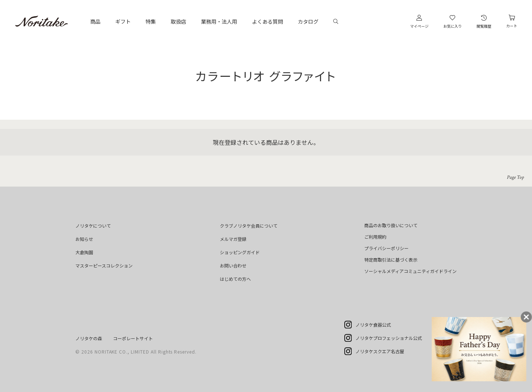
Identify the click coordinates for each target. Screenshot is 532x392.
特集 (151, 21)
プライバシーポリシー (386, 248)
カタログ (308, 21)
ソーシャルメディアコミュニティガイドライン (410, 271)
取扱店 (178, 21)
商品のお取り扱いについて (391, 225)
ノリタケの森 (89, 338)
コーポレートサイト (133, 338)
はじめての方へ (235, 279)
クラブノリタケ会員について (249, 226)
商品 (95, 21)
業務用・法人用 (219, 21)
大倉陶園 (84, 252)
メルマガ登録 (233, 239)
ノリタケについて (93, 226)
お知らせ (84, 239)
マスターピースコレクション (104, 265)
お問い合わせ (233, 265)
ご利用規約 (375, 237)
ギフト (123, 21)
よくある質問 (267, 21)
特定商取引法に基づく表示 (391, 260)
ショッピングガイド (240, 252)
